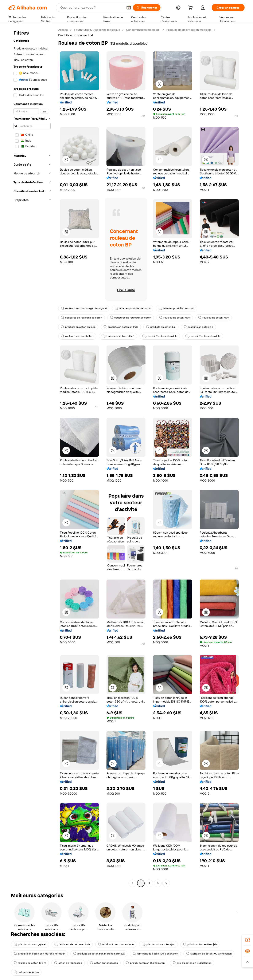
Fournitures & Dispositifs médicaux (97, 30)
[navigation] (32, 457)
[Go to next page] (166, 883)
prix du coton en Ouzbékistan (145, 963)
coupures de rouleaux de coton (81, 318)
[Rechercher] (147, 8)
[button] (129, 8)
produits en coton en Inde (78, 327)
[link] (248, 940)
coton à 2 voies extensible (160, 336)
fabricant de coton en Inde (72, 944)
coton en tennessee (68, 963)
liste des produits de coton (133, 308)
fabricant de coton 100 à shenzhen (155, 954)
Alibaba (63, 30)
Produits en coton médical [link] (75, 35)
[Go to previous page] (132, 883)
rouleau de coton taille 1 (77, 336)
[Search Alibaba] (92, 8)
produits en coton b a (161, 327)
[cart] (191, 8)
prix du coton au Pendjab (158, 944)
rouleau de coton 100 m (30, 963)
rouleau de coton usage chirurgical (84, 308)
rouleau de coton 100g (175, 318)
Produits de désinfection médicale (189, 30)
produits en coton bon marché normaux (39, 954)
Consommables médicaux (143, 30)
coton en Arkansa (26, 972)
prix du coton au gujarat (30, 944)
